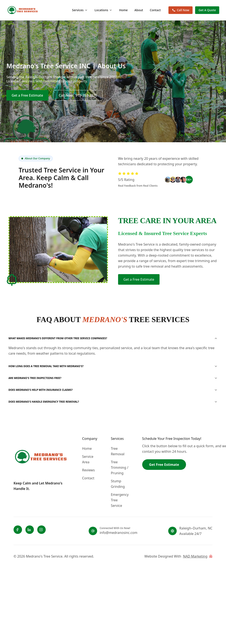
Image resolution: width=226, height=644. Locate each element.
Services (80, 10)
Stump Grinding (118, 484)
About (139, 10)
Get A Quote (207, 10)
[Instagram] (41, 530)
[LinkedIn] (30, 530)
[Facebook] (18, 530)
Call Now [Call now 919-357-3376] (181, 10)
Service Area (88, 459)
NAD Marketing (195, 556)
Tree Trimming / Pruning (120, 468)
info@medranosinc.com (119, 533)
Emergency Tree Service (120, 500)
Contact (155, 10)
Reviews (88, 470)
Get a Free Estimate (27, 95)
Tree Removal (118, 451)
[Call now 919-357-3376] (78, 95)
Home (123, 10)
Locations (103, 10)
